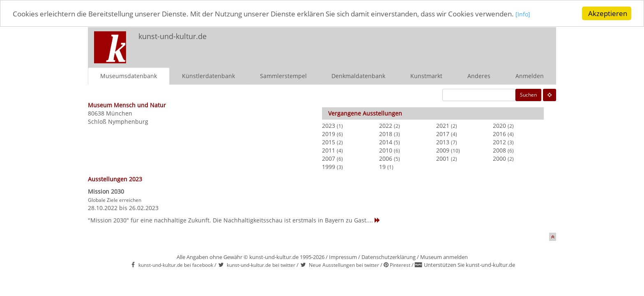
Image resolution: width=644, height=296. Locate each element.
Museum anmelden (444, 257)
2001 (443, 158)
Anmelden (530, 75)
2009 (443, 150)
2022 (386, 125)
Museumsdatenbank (129, 75)
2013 (443, 142)
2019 (329, 133)
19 (382, 166)
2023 (329, 125)
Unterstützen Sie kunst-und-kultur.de (469, 265)
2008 (499, 150)
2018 (386, 133)
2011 (329, 150)
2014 (386, 142)
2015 (329, 142)
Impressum (343, 257)
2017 (443, 133)
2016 (499, 133)
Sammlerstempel (283, 75)
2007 (329, 158)
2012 (499, 142)
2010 (386, 150)
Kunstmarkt (426, 75)
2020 (499, 125)
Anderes (479, 75)
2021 (443, 125)
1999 (329, 166)
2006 (386, 158)
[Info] (523, 14)
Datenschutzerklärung (389, 257)
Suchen (528, 94)
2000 (499, 158)
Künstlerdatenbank (208, 75)
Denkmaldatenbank (358, 75)
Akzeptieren (608, 13)
